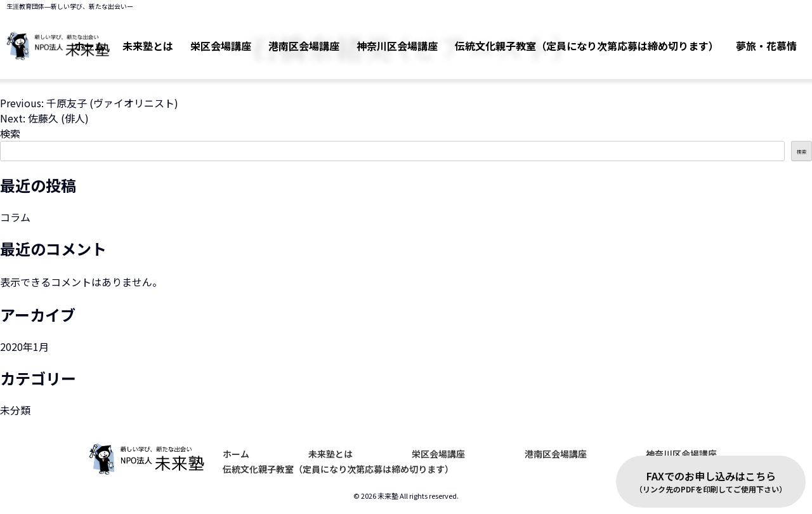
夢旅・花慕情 (764, 39)
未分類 (15, 410)
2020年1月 (24, 346)
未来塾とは (331, 454)
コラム (15, 217)
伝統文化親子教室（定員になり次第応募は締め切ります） (579, 39)
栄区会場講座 (195, 39)
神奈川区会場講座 (383, 39)
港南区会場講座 (284, 39)
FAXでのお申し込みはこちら (711, 482)
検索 (10, 133)
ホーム (236, 454)
